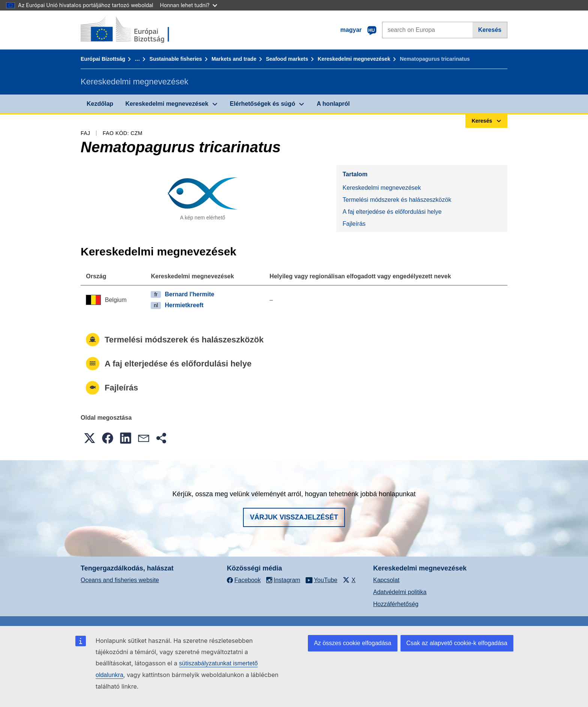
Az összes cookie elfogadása (352, 643)
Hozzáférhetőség (396, 604)
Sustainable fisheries (176, 59)
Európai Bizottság (103, 59)
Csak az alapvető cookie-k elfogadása (457, 643)
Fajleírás (354, 224)
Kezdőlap (100, 104)
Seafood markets (287, 59)
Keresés (490, 30)
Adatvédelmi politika (400, 592)
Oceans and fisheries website (120, 580)
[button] (90, 438)
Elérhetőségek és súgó (262, 104)
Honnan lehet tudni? (189, 5)
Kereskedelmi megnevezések (354, 59)
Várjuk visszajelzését (294, 517)
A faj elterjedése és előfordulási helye (392, 212)
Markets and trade (234, 59)
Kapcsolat (386, 580)
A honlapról (333, 104)
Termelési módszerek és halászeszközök (397, 200)
